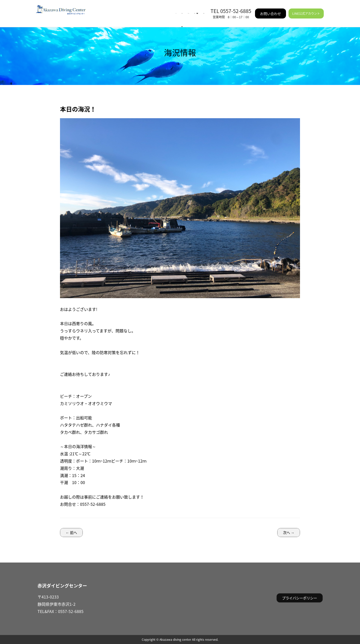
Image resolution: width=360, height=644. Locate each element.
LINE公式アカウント (306, 10)
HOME (99, 10)
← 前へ (71, 533)
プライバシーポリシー (299, 598)
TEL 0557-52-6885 (231, 7)
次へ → (289, 533)
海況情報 (118, 10)
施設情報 (196, 10)
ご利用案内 (172, 10)
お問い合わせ (270, 10)
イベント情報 (143, 10)
